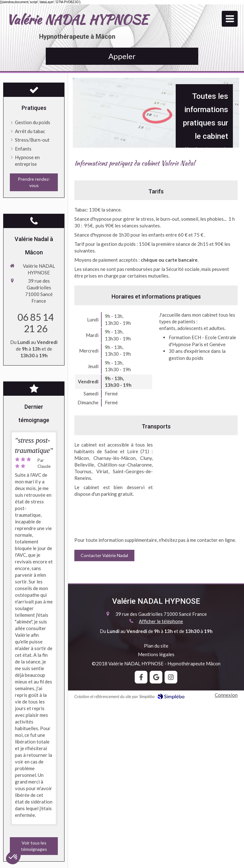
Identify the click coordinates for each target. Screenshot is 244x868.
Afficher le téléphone (161, 621)
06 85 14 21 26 (36, 323)
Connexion (226, 695)
